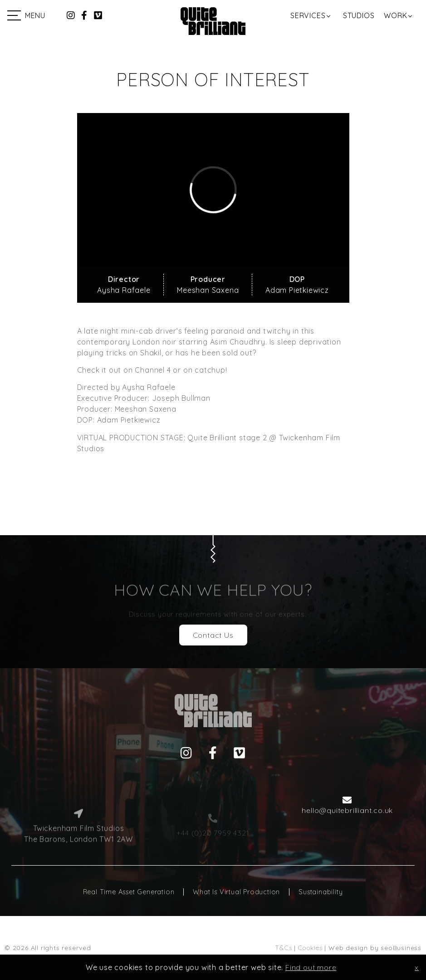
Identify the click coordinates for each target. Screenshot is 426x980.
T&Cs (283, 948)
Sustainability (321, 892)
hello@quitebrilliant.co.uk (347, 810)
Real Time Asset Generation (129, 892)
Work (395, 15)
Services (308, 15)
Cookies (310, 948)
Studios (359, 15)
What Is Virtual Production (236, 892)
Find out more (311, 967)
